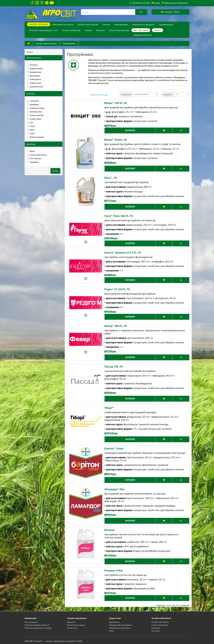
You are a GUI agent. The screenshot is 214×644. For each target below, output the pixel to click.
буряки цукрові (35, 137)
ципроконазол (35, 87)
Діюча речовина (34, 58)
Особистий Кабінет (160, 622)
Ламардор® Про (114, 489)
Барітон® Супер (114, 448)
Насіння (106, 25)
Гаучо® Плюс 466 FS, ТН (119, 216)
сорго (31, 133)
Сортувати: (126, 95)
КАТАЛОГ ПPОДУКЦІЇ (39, 24)
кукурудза (33, 104)
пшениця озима (36, 108)
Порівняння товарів (99, 95)
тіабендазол (34, 79)
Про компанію (31, 622)
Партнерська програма (120, 628)
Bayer (31, 151)
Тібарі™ (109, 408)
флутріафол (34, 76)
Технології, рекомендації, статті (43, 30)
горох (31, 126)
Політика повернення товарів (38, 628)
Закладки (156, 628)
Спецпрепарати (166, 25)
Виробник (31, 144)
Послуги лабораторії (71, 30)
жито (31, 130)
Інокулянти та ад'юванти (143, 25)
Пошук (55, 171)
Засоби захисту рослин (88, 25)
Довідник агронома (143, 35)
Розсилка (156, 631)
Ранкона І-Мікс (114, 570)
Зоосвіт (158, 30)
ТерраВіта (33, 162)
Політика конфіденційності (37, 625)
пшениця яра (34, 112)
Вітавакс (110, 530)
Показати (168, 95)
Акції (111, 631)
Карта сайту (72, 628)
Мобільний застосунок (63, 25)
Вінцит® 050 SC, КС (116, 103)
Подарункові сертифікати (121, 625)
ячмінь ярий (34, 119)
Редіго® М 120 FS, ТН (117, 289)
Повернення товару (76, 625)
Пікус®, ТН (111, 178)
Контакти (100, 30)
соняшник (33, 101)
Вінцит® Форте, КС (116, 140)
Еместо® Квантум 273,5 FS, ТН (123, 253)
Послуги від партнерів (119, 30)
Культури (31, 94)
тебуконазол (34, 83)
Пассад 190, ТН (114, 367)
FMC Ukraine (34, 158)
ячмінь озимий (35, 115)
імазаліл (32, 65)
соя (30, 123)
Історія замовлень (160, 625)
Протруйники (69, 43)
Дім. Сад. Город (141, 30)
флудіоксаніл (34, 72)
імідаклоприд (35, 68)
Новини (89, 30)
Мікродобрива (121, 25)
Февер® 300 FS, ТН (116, 326)
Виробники (114, 622)
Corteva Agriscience (37, 155)
